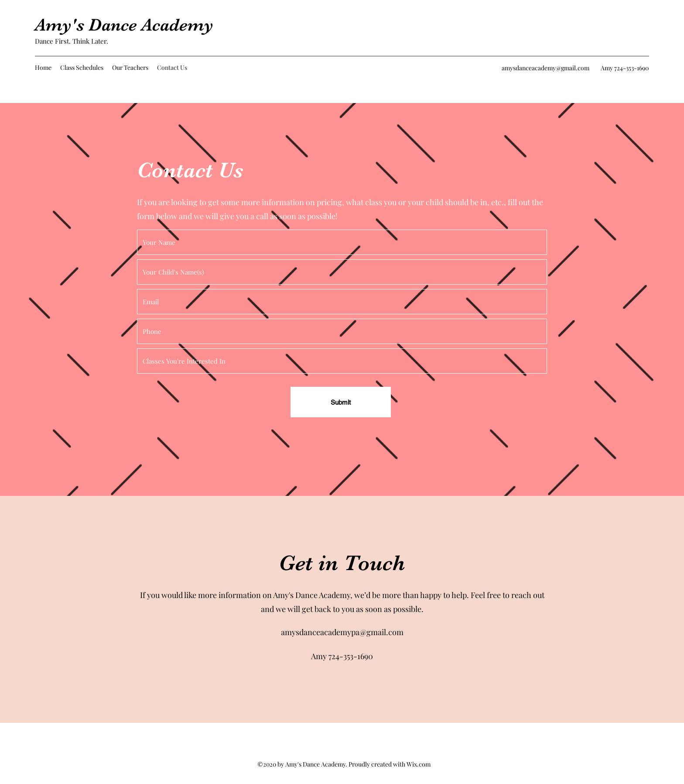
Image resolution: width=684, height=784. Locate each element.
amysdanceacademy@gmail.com (545, 68)
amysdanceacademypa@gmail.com (342, 632)
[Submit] (341, 402)
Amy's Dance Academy (124, 25)
